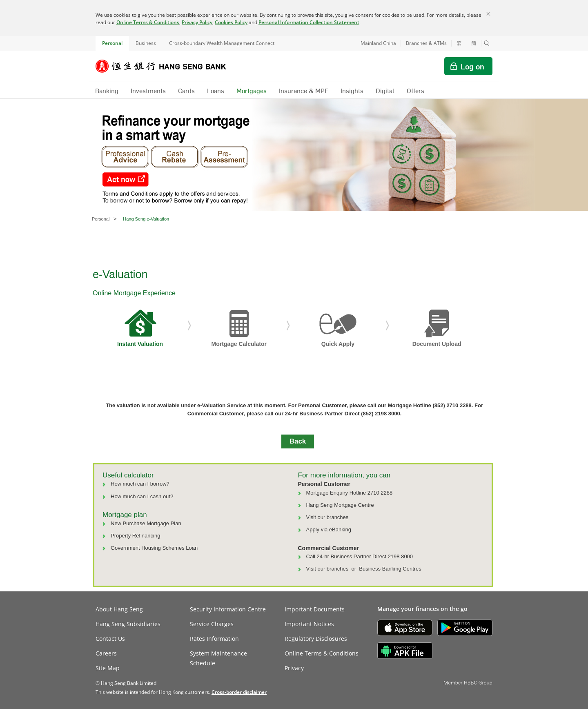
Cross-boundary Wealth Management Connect (222, 43)
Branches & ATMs (426, 43)
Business (146, 43)
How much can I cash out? (142, 496)
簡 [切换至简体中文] (474, 43)
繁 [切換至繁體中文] (459, 43)
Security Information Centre (228, 609)
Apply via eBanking (329, 530)
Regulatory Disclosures (316, 639)
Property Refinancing (135, 536)
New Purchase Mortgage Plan (146, 523)
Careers (106, 653)
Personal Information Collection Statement (309, 22)
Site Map (108, 668)
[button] (487, 43)
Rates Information (214, 639)
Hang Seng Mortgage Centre (340, 505)
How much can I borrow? (140, 484)
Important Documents (315, 609)
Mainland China (378, 43)
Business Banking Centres (390, 569)
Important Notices (309, 624)
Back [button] (298, 441)
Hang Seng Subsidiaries (128, 624)
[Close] (488, 14)
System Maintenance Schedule (218, 658)
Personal (112, 43)
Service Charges (212, 624)
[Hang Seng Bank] (167, 66)
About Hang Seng (119, 609)
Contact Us (110, 639)
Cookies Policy (231, 22)
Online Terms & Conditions (148, 22)
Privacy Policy (197, 22)
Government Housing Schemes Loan (154, 548)
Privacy (294, 668)
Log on (472, 66)
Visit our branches (327, 517)
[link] (239, 692)
